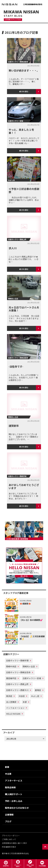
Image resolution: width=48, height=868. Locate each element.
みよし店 (35, 696)
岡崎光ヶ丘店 (29, 666)
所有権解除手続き (9, 847)
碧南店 (38, 690)
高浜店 (9, 696)
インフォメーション (15, 708)
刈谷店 (22, 696)
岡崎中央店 (11, 666)
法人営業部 (11, 702)
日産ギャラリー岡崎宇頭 (17, 660)
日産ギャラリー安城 (32, 678)
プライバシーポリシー (11, 836)
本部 (25, 702)
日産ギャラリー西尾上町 (17, 684)
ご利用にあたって (9, 839)
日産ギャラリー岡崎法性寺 (18, 672)
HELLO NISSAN (13, 714)
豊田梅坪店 (11, 678)
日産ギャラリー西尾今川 (17, 690)
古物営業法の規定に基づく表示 (14, 843)
